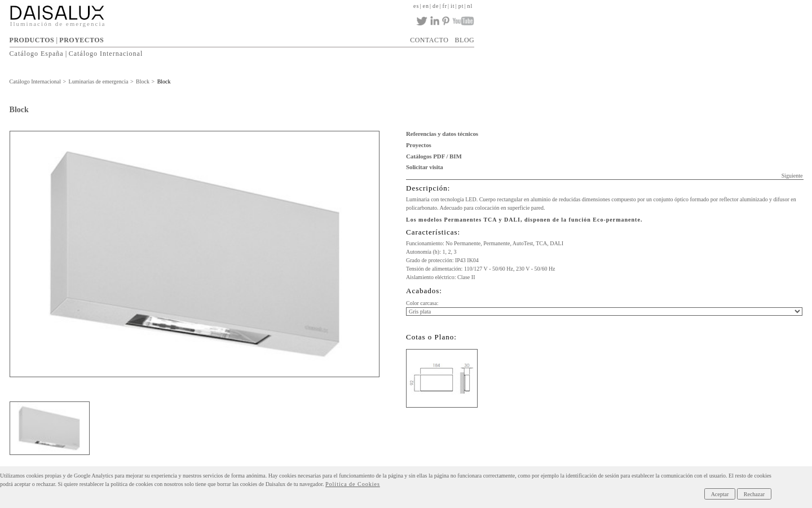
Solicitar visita (425, 167)
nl (470, 6)
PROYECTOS (81, 40)
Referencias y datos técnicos (442, 134)
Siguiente (792, 176)
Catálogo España (37, 54)
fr (445, 6)
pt (461, 6)
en (425, 6)
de (436, 6)
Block (143, 81)
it (453, 6)
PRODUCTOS (32, 40)
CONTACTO (429, 40)
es (416, 6)
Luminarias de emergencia (99, 81)
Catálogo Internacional (106, 54)
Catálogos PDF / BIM (434, 156)
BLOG (465, 40)
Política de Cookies (353, 484)
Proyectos (419, 145)
